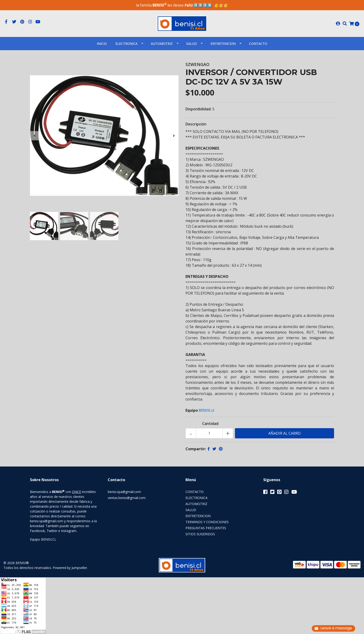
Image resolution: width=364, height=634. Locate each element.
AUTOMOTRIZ (162, 44)
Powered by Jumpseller (70, 568)
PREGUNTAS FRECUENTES (206, 528)
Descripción (196, 124)
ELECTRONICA (126, 44)
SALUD (192, 44)
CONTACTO (195, 492)
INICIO (102, 44)
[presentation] (35, 136)
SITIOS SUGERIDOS (200, 534)
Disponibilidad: (198, 109)
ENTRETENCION (223, 44)
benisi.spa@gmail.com (124, 492)
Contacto (258, 44)
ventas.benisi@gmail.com (127, 498)
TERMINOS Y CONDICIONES (207, 522)
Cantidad (210, 424)
